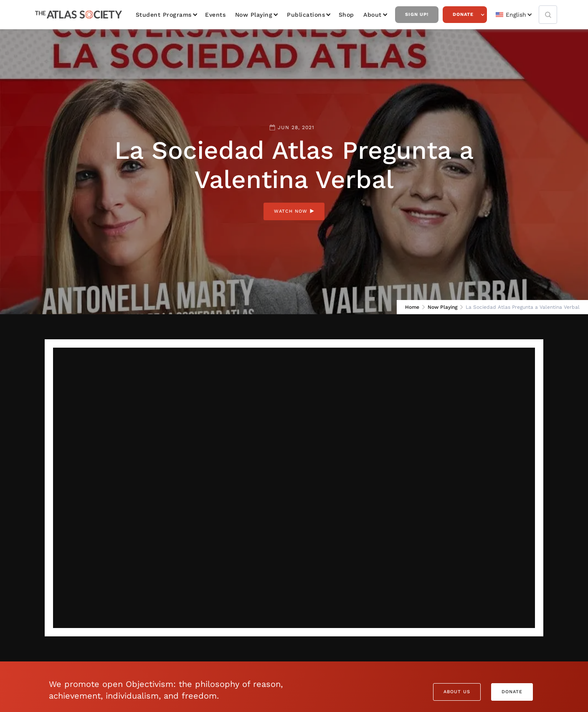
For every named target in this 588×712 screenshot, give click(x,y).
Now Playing (254, 15)
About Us (457, 692)
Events (215, 15)
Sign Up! (417, 14)
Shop (346, 15)
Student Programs (164, 15)
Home (412, 307)
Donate (463, 14)
